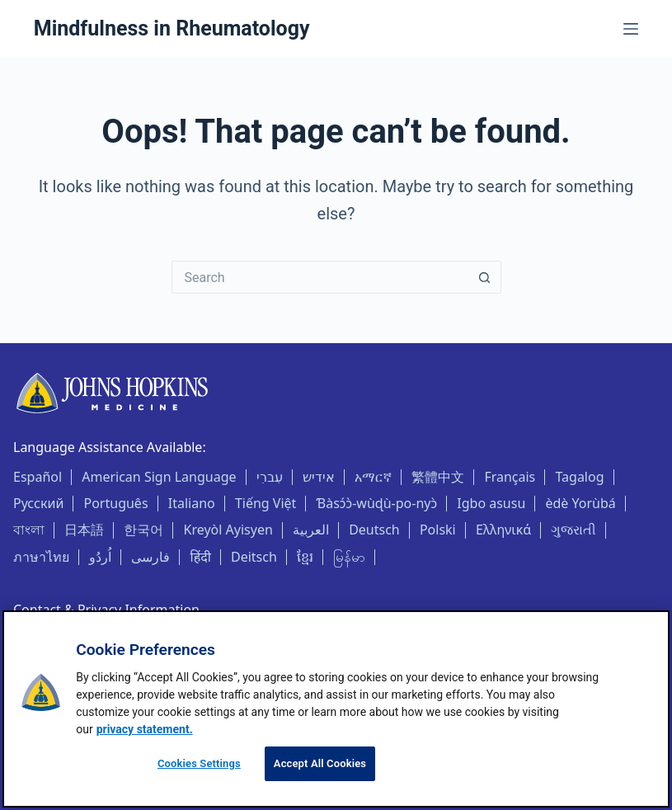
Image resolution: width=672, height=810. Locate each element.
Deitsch (254, 557)
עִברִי (270, 477)
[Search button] (485, 277)
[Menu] (631, 29)
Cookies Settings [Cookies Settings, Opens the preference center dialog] (199, 763)
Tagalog (579, 477)
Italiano (192, 503)
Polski (438, 530)
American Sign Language (159, 477)
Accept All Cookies (320, 763)
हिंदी (201, 557)
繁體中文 (438, 477)
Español (38, 477)
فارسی (150, 557)
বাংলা (29, 530)
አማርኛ (373, 477)
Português (116, 503)
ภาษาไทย (41, 557)
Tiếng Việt (266, 503)
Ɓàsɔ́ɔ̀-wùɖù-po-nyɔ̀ (377, 503)
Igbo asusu (491, 503)
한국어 (143, 530)
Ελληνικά (503, 530)
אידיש (319, 477)
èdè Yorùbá (580, 503)
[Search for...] (320, 277)
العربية (311, 530)
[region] (336, 709)
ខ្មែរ (305, 557)
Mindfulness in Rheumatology (172, 28)
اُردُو (100, 557)
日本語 (84, 530)
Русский (38, 503)
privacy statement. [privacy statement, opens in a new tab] (145, 729)
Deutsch (374, 530)
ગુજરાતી (573, 530)
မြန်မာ (349, 557)
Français (510, 477)
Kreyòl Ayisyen (228, 530)
